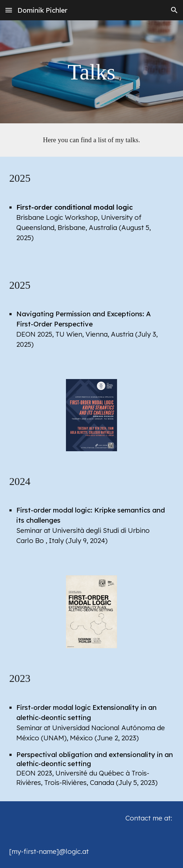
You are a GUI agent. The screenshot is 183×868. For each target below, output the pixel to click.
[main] (91, 72)
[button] (9, 10)
